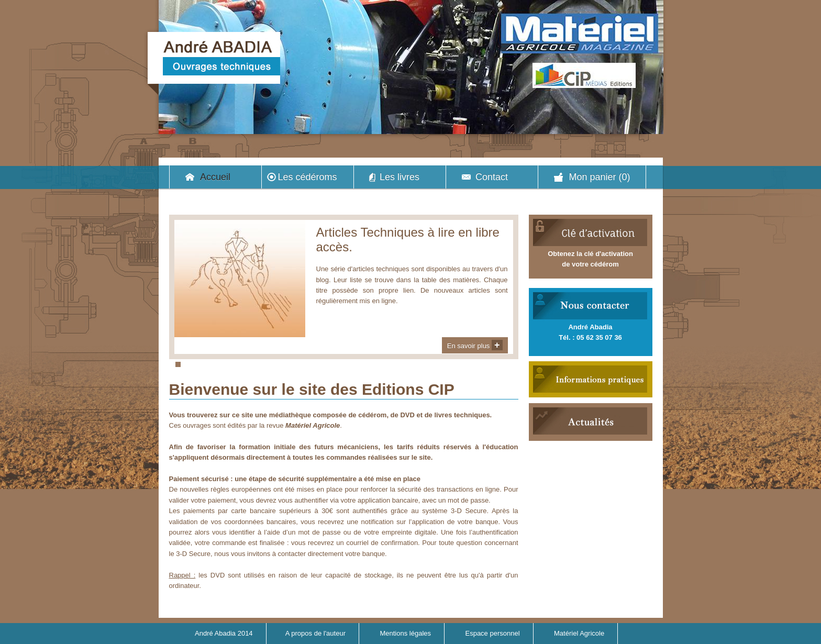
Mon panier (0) (599, 177)
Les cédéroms (307, 177)
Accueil (215, 177)
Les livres (400, 177)
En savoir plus (475, 345)
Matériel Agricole (579, 633)
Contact (492, 177)
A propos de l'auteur (315, 633)
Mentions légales (405, 633)
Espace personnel (492, 633)
